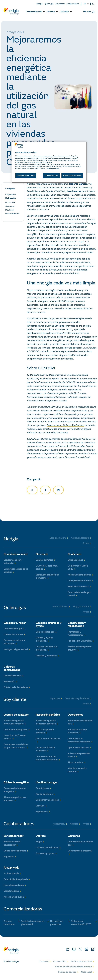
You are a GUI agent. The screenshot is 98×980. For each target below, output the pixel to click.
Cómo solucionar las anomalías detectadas (47, 759)
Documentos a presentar (80, 852)
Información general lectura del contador (14, 723)
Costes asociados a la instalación (14, 643)
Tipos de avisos (75, 763)
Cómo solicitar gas (13, 630)
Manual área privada (14, 886)
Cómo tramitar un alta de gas (80, 844)
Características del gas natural (79, 595)
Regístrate (9, 858)
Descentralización (12, 677)
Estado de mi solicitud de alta (80, 723)
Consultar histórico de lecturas (15, 738)
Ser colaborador (14, 837)
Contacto (44, 963)
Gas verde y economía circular (47, 568)
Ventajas (40, 807)
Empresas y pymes (45, 855)
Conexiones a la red (34, 12)
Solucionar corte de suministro (77, 732)
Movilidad (9, 211)
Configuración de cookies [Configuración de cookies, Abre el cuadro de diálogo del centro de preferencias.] (26, 176)
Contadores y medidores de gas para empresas (16, 747)
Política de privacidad (81, 963)
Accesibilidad (60, 963)
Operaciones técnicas (78, 749)
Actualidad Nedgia (80, 539)
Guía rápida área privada (16, 880)
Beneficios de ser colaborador (12, 844)
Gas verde (51, 12)
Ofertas (41, 837)
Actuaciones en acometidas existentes (79, 741)
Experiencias (42, 813)
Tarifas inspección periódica (45, 732)
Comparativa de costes (47, 801)
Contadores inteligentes (16, 731)
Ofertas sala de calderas (16, 689)
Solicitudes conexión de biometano (47, 577)
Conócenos (64, 12)
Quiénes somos (75, 561)
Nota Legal (86, 973)
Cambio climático (44, 561)
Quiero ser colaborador (15, 852)
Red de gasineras (44, 795)
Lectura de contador (16, 716)
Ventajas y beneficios (46, 657)
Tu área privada (11, 875)
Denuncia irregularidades (77, 700)
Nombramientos (12, 215)
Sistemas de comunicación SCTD (81, 924)
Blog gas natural (58, 539)
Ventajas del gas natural (16, 651)
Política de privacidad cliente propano (74, 968)
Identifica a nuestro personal (77, 771)
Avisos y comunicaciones (48, 740)
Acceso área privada (14, 898)
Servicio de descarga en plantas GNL (33, 924)
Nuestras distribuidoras (79, 576)
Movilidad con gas (47, 784)
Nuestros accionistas (78, 588)
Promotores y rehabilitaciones (76, 635)
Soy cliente (60, 4)
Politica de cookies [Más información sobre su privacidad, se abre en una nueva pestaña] (53, 169)
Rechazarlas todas (51, 176)
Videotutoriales (11, 892)
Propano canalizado (9, 924)
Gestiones (74, 837)
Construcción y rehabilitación (77, 626)
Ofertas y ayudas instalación (44, 640)
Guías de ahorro (60, 608)
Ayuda (86, 544)
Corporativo (11, 195)
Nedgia (39, 4)
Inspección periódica (48, 716)
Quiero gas (49, 4)
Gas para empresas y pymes (48, 626)
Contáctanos (42, 789)
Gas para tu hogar (15, 624)
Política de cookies (67, 973)
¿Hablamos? (59, 825)
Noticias (74, 825)
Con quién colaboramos (79, 582)
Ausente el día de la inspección (45, 750)
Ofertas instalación (13, 636)
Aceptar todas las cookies (72, 176)
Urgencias (55, 700)
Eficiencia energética (16, 784)
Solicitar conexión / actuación (13, 563)
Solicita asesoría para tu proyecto (80, 649)
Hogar (39, 843)
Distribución (11, 199)
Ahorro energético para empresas (15, 800)
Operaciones (75, 716)
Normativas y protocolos (57, 924)
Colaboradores (73, 4)
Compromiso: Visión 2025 (78, 568)
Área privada (11, 869)
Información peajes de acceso (79, 756)
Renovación (9, 683)
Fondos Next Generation (80, 642)
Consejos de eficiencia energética (15, 791)
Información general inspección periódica (46, 723)
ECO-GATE (10, 204)
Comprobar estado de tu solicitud (16, 572)
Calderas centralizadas (12, 669)
